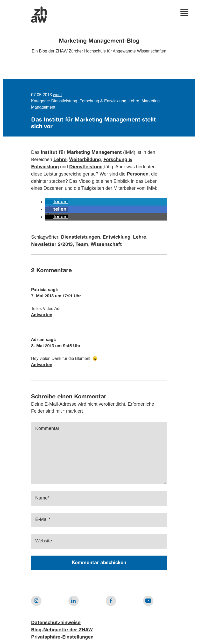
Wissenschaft (106, 245)
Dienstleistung (64, 101)
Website (44, 541)
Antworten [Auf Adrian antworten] (42, 365)
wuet (58, 95)
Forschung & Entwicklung (103, 101)
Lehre (134, 101)
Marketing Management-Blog (99, 41)
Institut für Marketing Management (81, 153)
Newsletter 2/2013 (52, 245)
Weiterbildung (85, 160)
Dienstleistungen (80, 237)
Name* (42, 498)
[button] (56, 202)
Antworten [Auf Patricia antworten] (42, 315)
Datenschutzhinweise (56, 623)
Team (82, 245)
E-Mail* (43, 519)
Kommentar (47, 428)
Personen (138, 174)
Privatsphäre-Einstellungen (62, 637)
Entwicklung (116, 237)
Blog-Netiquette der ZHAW (62, 630)
